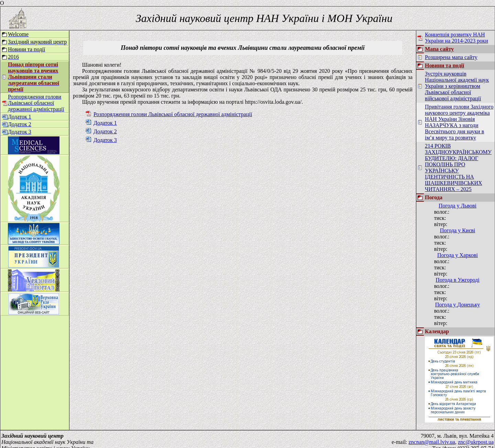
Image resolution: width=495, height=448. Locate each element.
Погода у (458, 206)
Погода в (457, 280)
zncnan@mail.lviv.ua (432, 436)
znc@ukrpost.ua (476, 436)
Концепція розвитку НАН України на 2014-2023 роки (456, 38)
